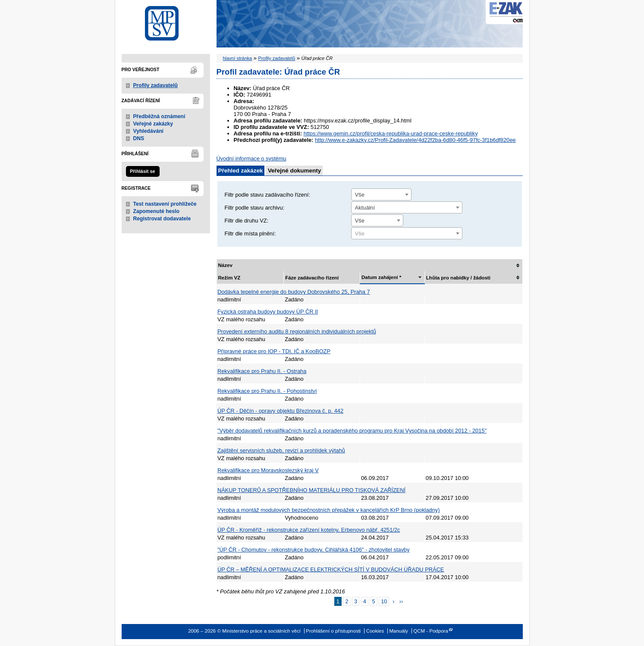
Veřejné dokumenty (294, 171)
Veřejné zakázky (153, 124)
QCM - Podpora (431, 631)
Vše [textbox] (360, 195)
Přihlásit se (142, 171)
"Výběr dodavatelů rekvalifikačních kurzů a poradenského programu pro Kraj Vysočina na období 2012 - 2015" (352, 431)
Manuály (399, 631)
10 (384, 601)
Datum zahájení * (381, 277)
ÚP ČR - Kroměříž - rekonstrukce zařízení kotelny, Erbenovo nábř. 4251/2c (309, 530)
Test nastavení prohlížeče (165, 204)
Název (225, 265)
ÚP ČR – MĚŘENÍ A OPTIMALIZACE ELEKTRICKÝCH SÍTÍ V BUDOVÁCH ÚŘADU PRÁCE (331, 569)
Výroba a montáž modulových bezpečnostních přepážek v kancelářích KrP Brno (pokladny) (328, 510)
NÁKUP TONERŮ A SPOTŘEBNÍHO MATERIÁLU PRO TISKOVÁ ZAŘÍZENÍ (311, 490)
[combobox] (381, 194)
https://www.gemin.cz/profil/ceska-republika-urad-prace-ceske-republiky (391, 133)
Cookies (375, 631)
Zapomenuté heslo (156, 211)
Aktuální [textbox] (365, 208)
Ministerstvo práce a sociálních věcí (166, 21)
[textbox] (407, 234)
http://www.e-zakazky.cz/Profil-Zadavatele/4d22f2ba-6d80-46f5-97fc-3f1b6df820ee (415, 140)
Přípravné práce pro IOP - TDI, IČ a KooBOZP (274, 351)
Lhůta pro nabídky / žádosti (458, 278)
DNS (139, 138)
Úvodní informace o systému (251, 158)
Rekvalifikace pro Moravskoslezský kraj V (268, 470)
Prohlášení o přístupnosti (333, 631)
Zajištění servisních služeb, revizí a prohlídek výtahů (281, 450)
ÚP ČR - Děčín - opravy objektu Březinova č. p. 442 (280, 411)
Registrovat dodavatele (162, 219)
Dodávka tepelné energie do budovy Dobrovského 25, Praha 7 (294, 292)
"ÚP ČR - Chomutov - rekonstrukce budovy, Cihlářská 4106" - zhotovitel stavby (313, 550)
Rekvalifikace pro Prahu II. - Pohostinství (267, 391)
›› (401, 601)
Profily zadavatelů (156, 85)
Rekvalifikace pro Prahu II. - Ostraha (262, 371)
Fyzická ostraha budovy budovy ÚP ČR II (268, 312)
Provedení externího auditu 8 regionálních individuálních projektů (297, 331)
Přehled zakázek (241, 171)
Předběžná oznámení (159, 116)
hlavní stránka (238, 58)
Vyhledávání (149, 131)
